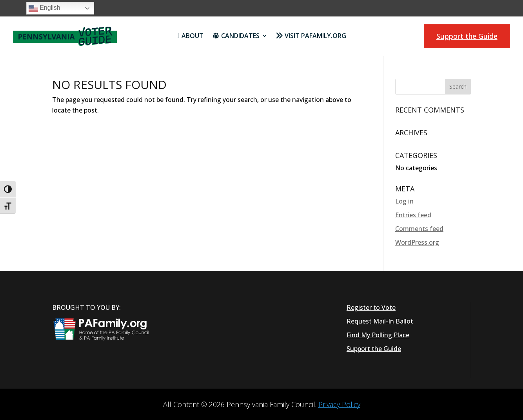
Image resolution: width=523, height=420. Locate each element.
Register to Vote (371, 307)
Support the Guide (467, 36)
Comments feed (419, 229)
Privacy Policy (339, 404)
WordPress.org (417, 242)
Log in (404, 201)
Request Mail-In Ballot (380, 321)
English (44, 8)
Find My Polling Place (378, 335)
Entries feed (413, 215)
